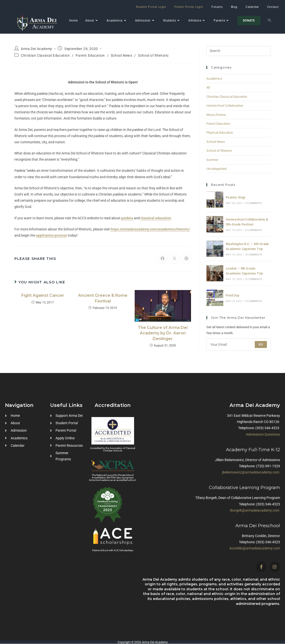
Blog (234, 7)
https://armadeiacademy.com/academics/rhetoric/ (150, 229)
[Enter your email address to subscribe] (239, 345)
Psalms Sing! (236, 197)
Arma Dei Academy (37, 49)
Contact (273, 7)
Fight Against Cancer (43, 295)
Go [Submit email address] (261, 345)
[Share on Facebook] (163, 259)
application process (51, 235)
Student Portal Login (151, 7)
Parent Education (90, 55)
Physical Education (220, 133)
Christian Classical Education (45, 55)
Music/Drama (216, 115)
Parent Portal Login (189, 7)
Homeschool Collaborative (225, 106)
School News (122, 55)
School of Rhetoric (153, 55)
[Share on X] (174, 259)
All (208, 87)
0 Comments (254, 203)
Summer (212, 160)
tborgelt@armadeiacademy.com (255, 510)
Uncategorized (216, 169)
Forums (217, 7)
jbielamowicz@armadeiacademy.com (251, 472)
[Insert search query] (239, 51)
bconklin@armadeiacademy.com (255, 548)
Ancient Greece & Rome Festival (103, 298)
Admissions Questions (263, 434)
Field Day (233, 295)
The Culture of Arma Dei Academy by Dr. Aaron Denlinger (163, 333)
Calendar (252, 7)
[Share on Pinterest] (186, 259)
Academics (214, 79)
